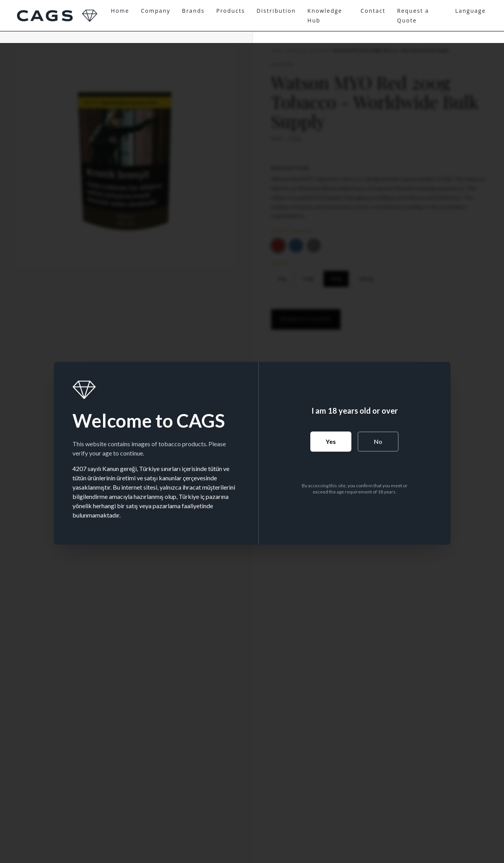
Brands (193, 11)
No (378, 441)
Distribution (276, 11)
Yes (331, 441)
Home (120, 11)
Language (470, 11)
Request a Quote (413, 15)
